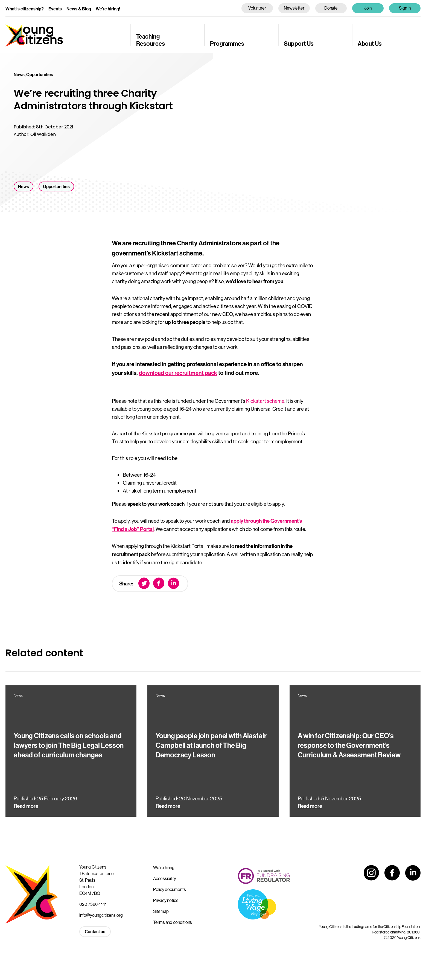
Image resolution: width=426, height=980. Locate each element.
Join (368, 8)
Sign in (405, 8)
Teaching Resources (151, 40)
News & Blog (79, 9)
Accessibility (165, 878)
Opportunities (56, 187)
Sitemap (161, 911)
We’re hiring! (108, 9)
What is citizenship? (25, 9)
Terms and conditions (173, 922)
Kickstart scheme (265, 401)
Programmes (227, 44)
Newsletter (294, 8)
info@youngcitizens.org (101, 915)
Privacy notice (166, 900)
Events (55, 9)
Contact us (95, 932)
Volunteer (257, 8)
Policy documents (170, 889)
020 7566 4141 (93, 904)
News (24, 187)
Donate (331, 8)
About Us (370, 44)
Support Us (299, 44)
